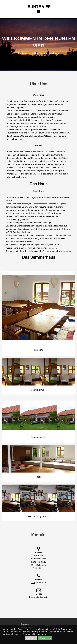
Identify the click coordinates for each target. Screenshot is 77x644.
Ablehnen (31, 638)
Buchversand (32, 123)
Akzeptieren (45, 638)
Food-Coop (57, 120)
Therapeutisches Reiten (55, 123)
